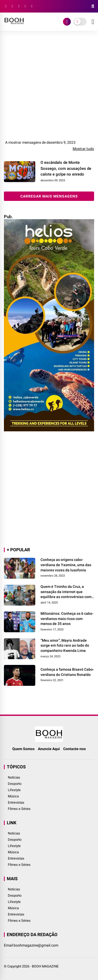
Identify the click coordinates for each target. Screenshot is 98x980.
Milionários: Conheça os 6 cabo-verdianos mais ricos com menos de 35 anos (67, 619)
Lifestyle (14, 790)
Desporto (15, 784)
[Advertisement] (49, 88)
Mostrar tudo (83, 149)
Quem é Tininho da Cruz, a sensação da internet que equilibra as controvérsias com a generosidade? (66, 592)
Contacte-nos (74, 749)
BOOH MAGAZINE (45, 966)
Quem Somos (23, 749)
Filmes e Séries (19, 809)
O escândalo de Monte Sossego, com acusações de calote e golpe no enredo (66, 168)
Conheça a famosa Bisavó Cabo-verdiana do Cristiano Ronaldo (67, 672)
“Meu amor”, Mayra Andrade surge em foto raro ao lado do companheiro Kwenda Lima (65, 645)
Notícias (14, 777)
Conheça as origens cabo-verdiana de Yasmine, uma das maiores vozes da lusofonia (66, 565)
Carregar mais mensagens (49, 196)
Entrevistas (16, 802)
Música (13, 796)
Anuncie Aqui (49, 749)
